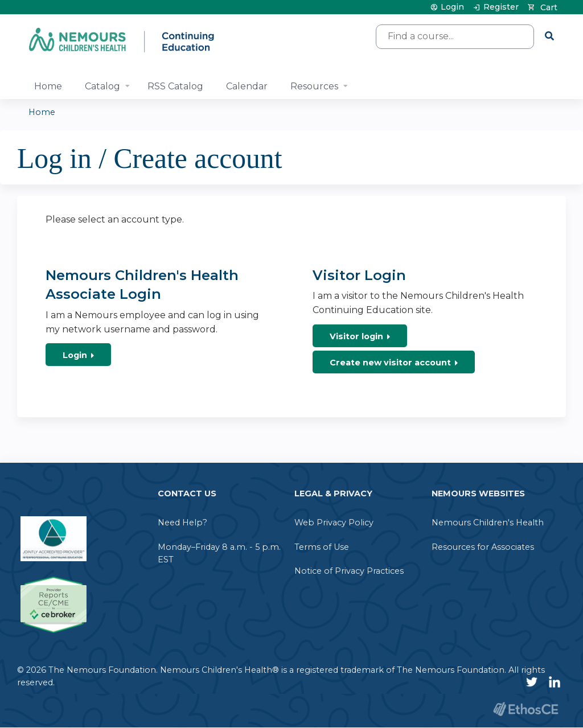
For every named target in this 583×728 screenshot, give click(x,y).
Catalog (102, 86)
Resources (314, 86)
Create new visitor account (390, 363)
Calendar (247, 86)
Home (48, 86)
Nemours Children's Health (488, 523)
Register (501, 7)
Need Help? (182, 523)
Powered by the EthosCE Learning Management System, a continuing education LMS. (525, 709)
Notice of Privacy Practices (349, 571)
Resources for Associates (483, 547)
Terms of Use (322, 547)
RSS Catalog (175, 86)
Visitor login (356, 336)
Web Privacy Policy (334, 523)
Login (452, 7)
